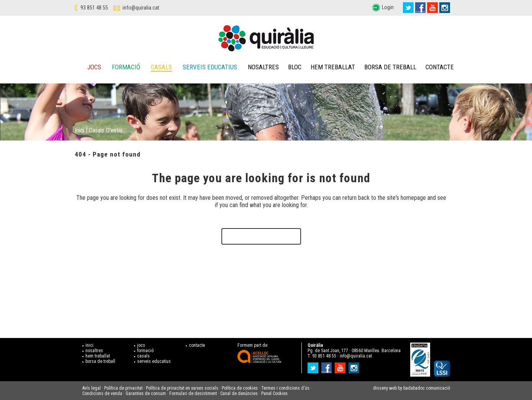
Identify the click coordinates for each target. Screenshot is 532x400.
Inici (79, 130)
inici (89, 345)
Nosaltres (263, 67)
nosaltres (94, 351)
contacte (197, 345)
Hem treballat (333, 67)
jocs (141, 345)
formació (145, 351)
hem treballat (98, 356)
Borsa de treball (390, 67)
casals (143, 356)
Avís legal (92, 388)
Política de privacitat (123, 388)
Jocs (94, 67)
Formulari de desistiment (193, 393)
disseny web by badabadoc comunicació (412, 388)
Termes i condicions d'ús (285, 388)
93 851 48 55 (94, 8)
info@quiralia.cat (141, 8)
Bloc (295, 67)
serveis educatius (154, 361)
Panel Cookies (274, 393)
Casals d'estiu (106, 130)
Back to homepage (261, 236)
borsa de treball (100, 361)
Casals (161, 67)
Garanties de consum (146, 393)
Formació (126, 67)
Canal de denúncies (239, 393)
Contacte (440, 67)
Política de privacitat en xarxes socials (182, 388)
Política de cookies (240, 388)
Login (388, 7)
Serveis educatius (210, 67)
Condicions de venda (102, 393)
